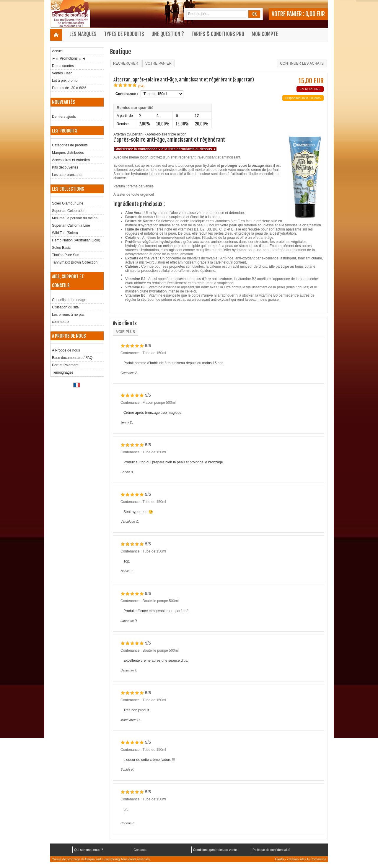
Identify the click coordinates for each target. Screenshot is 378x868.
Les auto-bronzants (67, 175)
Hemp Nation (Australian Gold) (76, 240)
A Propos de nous (66, 350)
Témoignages (63, 372)
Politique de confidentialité (271, 850)
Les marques (83, 34)
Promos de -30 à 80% (69, 88)
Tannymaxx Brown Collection (75, 262)
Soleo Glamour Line (68, 203)
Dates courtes (63, 66)
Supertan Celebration (69, 211)
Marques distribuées (68, 153)
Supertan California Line (71, 225)
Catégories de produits (70, 145)
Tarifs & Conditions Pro (218, 34)
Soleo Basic (61, 248)
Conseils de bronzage (69, 300)
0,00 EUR (315, 14)
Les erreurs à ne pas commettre (68, 318)
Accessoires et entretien (71, 160)
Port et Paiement (65, 365)
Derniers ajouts (64, 117)
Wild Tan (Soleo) (65, 233)
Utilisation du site (65, 307)
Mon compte (265, 34)
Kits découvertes (65, 167)
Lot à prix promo (65, 81)
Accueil (58, 51)
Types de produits (124, 34)
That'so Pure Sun (66, 255)
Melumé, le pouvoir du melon (75, 218)
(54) (141, 86)
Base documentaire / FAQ (72, 358)
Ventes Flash (62, 73)
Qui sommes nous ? (89, 850)
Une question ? (168, 34)
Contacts (140, 850)
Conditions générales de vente (215, 850)
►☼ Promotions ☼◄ (69, 58)
